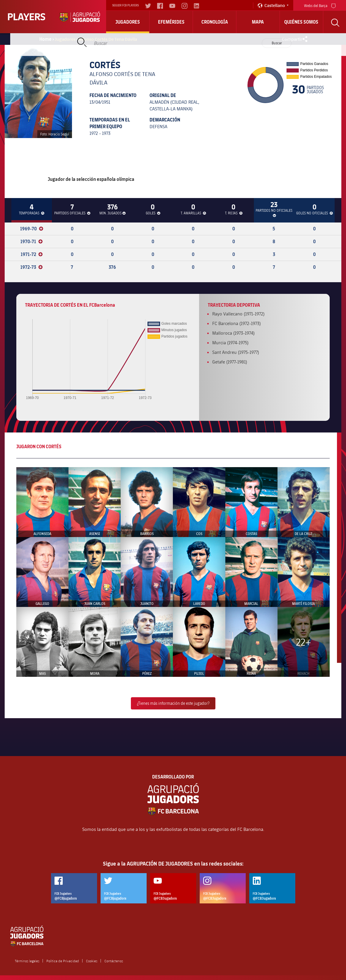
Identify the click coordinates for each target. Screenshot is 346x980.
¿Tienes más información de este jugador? (173, 703)
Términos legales (27, 961)
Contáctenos (114, 961)
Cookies (92, 961)
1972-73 (31, 267)
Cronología (215, 22)
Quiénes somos (301, 22)
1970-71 (31, 241)
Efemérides (171, 22)
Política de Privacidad (63, 961)
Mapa (258, 22)
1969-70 (32, 229)
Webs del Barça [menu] (320, 5)
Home (45, 39)
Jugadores (128, 22)
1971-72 (32, 254)
